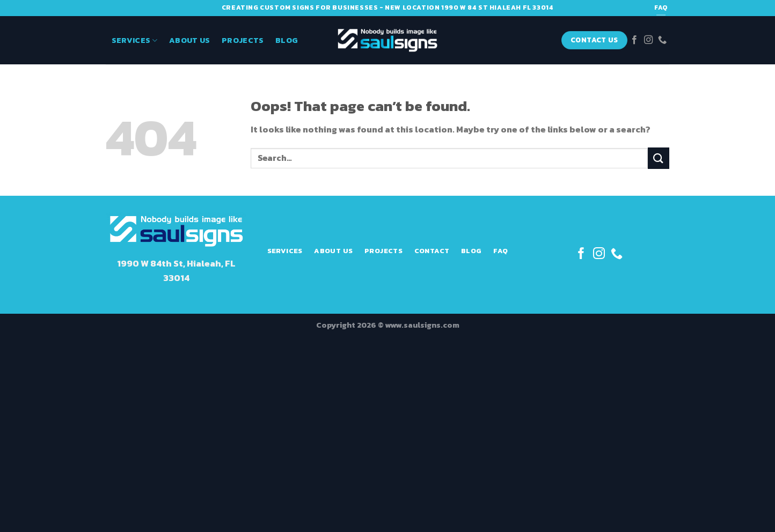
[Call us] (662, 40)
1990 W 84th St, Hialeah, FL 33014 (176, 271)
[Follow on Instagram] (648, 40)
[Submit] (659, 158)
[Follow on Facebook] (634, 40)
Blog (287, 40)
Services (135, 40)
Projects (243, 40)
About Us (189, 40)
